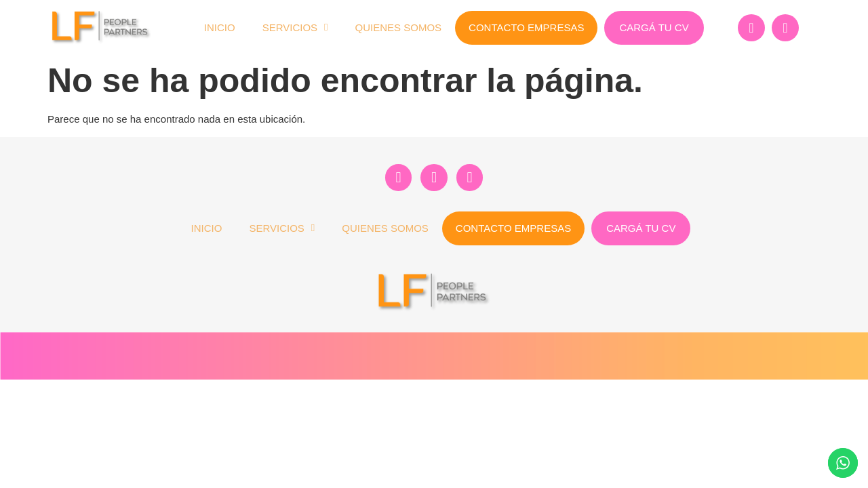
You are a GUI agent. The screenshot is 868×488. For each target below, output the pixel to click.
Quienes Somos (399, 27)
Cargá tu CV (654, 27)
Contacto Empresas (526, 27)
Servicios (295, 27)
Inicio (220, 27)
